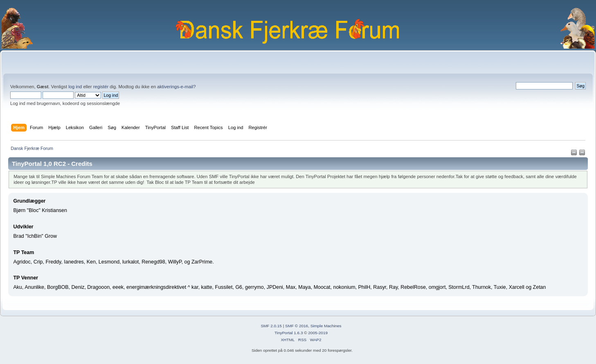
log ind (75, 87)
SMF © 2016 (297, 326)
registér (101, 87)
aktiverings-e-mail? (176, 87)
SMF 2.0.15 (271, 326)
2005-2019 (318, 333)
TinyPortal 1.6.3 (289, 333)
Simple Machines (326, 326)
